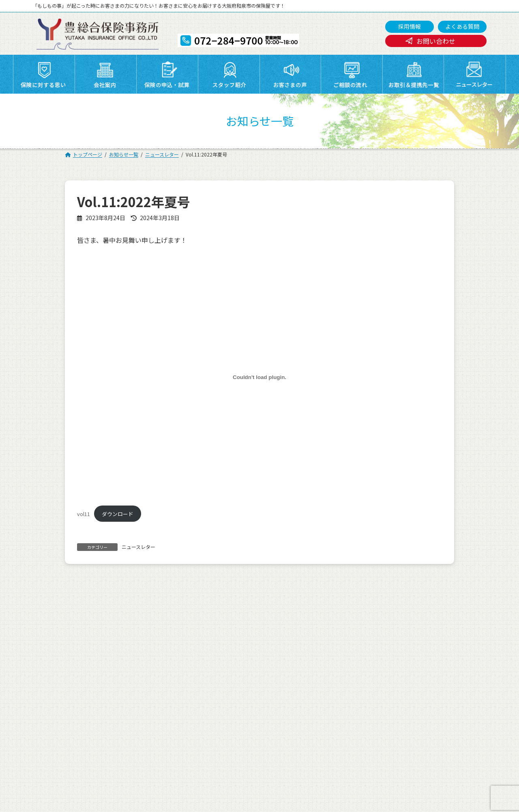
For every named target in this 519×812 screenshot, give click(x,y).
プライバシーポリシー (81, 679)
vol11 (84, 514)
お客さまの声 (420, 659)
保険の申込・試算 (285, 659)
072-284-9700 (237, 767)
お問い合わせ (436, 41)
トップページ (69, 659)
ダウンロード (118, 514)
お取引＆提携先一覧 (218, 669)
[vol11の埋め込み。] (259, 377)
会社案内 (204, 659)
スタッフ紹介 (350, 659)
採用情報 (410, 26)
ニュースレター (138, 547)
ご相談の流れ (69, 669)
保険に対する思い (145, 659)
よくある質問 (462, 26)
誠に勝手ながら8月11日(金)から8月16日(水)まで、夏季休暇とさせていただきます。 (165, 603)
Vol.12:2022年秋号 (404, 603)
